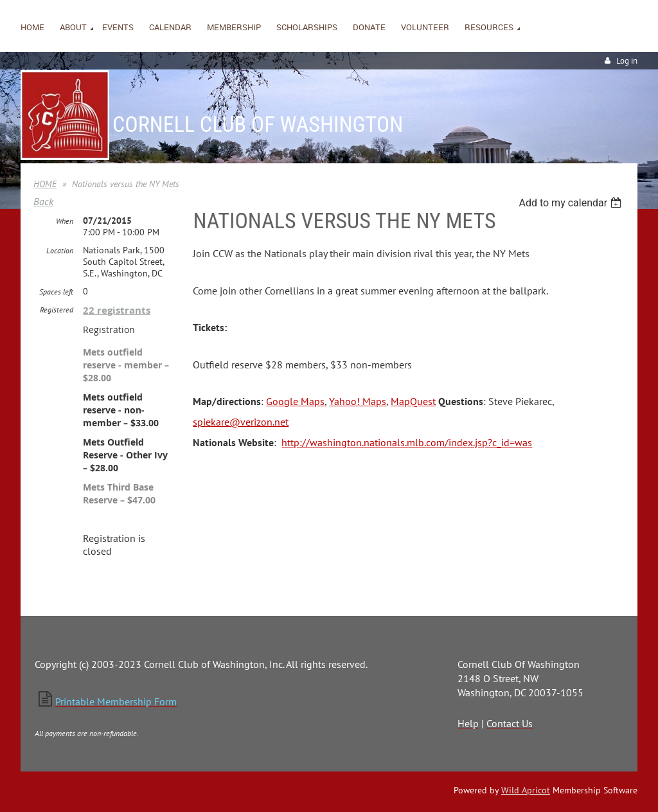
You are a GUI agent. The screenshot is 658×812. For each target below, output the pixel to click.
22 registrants (117, 310)
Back (43, 201)
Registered (57, 310)
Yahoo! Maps (358, 401)
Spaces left (56, 292)
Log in (627, 61)
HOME (45, 184)
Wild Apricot (526, 790)
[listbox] (572, 203)
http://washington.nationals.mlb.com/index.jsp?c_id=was (407, 442)
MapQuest (413, 401)
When (65, 221)
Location (60, 250)
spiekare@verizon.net (241, 422)
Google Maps (295, 401)
